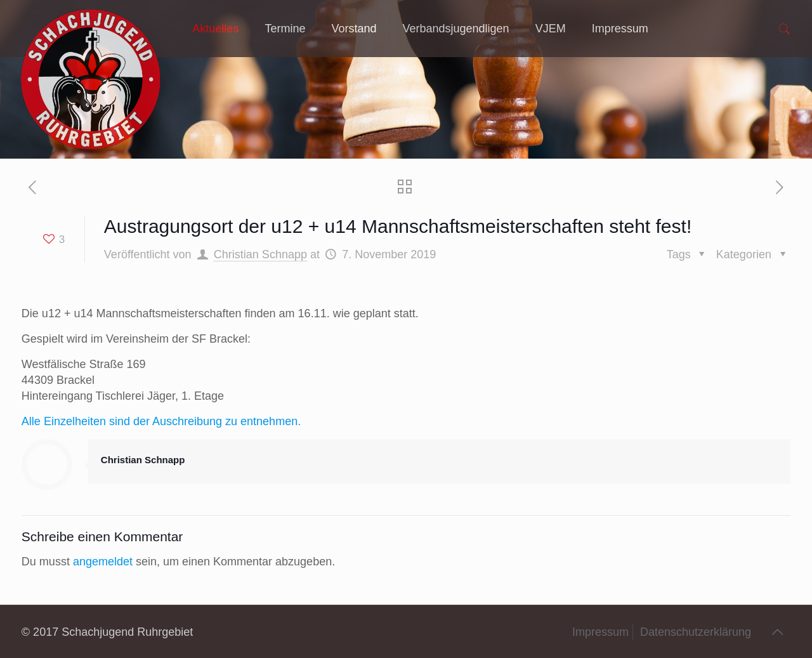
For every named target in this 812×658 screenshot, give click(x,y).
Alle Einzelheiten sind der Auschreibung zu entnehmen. (161, 421)
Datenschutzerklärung (696, 632)
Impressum (600, 632)
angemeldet (103, 562)
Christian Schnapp (260, 254)
